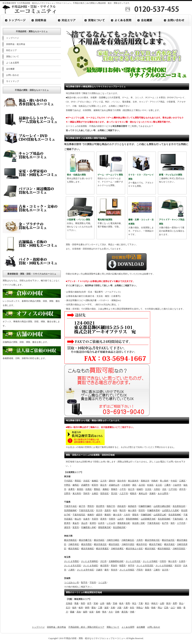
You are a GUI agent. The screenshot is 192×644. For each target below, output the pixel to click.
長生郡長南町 (164, 519)
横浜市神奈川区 (152, 540)
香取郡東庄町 (104, 527)
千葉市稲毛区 (79, 515)
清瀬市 (152, 493)
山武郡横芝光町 (148, 519)
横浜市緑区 (99, 540)
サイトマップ (13, 81)
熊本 (104, 612)
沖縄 (132, 612)
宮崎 (117, 612)
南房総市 (132, 506)
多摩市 (71, 489)
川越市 (99, 570)
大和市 (140, 540)
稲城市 (140, 489)
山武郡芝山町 (160, 515)
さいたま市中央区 (85, 570)
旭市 (173, 523)
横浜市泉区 (169, 544)
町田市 (95, 485)
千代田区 (68, 481)
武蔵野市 (85, 485)
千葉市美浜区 (154, 523)
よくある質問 (13, 63)
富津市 (93, 523)
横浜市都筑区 (164, 549)
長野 (175, 603)
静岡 (87, 608)
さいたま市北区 (133, 561)
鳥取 (147, 608)
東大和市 (77, 493)
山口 (173, 608)
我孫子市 (111, 506)
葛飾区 (106, 489)
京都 (113, 608)
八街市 (127, 515)
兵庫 (126, 608)
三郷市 (157, 570)
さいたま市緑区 (91, 566)
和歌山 (140, 608)
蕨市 (107, 570)
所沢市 (178, 566)
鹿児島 (125, 612)
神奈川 (154, 603)
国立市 (103, 485)
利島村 (155, 481)
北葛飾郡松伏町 (116, 561)
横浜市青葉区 (102, 549)
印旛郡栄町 (146, 515)
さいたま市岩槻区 (164, 566)
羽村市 (86, 493)
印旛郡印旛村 (145, 506)
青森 (76, 603)
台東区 (95, 493)
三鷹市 (167, 485)
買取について (13, 57)
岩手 (89, 603)
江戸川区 (173, 489)
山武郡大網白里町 (162, 506)
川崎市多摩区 (117, 549)
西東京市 (145, 481)
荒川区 (114, 493)
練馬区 (76, 485)
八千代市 (181, 523)
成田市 (99, 515)
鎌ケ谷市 (117, 515)
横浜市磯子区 (85, 540)
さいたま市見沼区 (145, 566)
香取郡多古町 (124, 523)
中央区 (174, 481)
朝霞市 (122, 566)
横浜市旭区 (150, 549)
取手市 (84, 583)
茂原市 (108, 510)
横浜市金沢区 (168, 540)
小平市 (123, 489)
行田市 (163, 561)
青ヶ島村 (164, 481)
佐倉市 (86, 519)
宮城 (96, 603)
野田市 (91, 506)
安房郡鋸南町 (70, 510)
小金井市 (177, 485)
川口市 (103, 561)
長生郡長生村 (179, 506)
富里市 (76, 527)
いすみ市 (111, 523)
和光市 (114, 570)
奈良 (132, 608)
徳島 (179, 608)
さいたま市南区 (150, 561)
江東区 (182, 481)
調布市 (112, 481)
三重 (100, 608)
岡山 (160, 608)
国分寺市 (122, 481)
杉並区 (150, 485)
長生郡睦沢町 (119, 527)
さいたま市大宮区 (73, 566)
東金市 (76, 523)
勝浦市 (108, 515)
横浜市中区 (142, 544)
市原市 (95, 519)
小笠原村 (126, 485)
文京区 (148, 489)
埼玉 (134, 603)
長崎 (98, 612)
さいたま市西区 (71, 561)
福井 (74, 608)
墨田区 (78, 481)
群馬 (128, 603)
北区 (164, 489)
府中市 (182, 489)
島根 (153, 608)
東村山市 (143, 493)
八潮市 (71, 570)
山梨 (162, 603)
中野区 (67, 485)
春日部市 (104, 566)
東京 (147, 603)
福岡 (85, 612)
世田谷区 (104, 493)
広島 (166, 608)
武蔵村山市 (114, 485)
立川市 (103, 481)
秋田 (83, 603)
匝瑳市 (142, 510)
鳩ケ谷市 (172, 561)
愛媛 (72, 612)
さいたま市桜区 (127, 570)
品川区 (142, 485)
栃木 (121, 603)
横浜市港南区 (88, 549)
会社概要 (10, 69)
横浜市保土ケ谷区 (134, 549)
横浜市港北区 (100, 544)
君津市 (103, 519)
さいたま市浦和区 (89, 561)
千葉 (141, 603)
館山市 (78, 519)
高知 (79, 612)
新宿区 (80, 489)
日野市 (67, 493)
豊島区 (97, 489)
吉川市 (165, 570)
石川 (68, 608)
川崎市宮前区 (179, 549)
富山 (181, 603)
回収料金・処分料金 (16, 44)
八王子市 (124, 493)
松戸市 (165, 523)
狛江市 (131, 489)
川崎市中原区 (128, 544)
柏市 (115, 510)
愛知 (94, 608)
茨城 (115, 603)
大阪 (119, 608)
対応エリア (11, 50)
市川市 (99, 510)
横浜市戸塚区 (155, 544)
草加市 (114, 566)
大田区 (157, 489)
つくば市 (102, 583)
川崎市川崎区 (113, 540)
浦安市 (67, 527)
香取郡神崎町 (132, 519)
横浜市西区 (86, 544)
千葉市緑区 (178, 519)
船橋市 (91, 515)
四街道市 (122, 506)
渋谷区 (86, 481)
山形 (102, 603)
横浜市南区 (74, 549)
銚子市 (82, 506)
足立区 (159, 485)
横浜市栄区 (114, 544)
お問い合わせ (13, 75)
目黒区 (89, 489)
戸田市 (140, 570)
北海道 (69, 603)
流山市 (84, 523)
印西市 (112, 519)
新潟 (168, 603)
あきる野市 (163, 493)
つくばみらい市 (71, 583)
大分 (111, 612)
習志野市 (100, 506)
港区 (134, 485)
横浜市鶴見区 (70, 540)
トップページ (13, 38)
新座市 (148, 570)
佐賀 (91, 612)
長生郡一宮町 (139, 523)
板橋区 (95, 481)
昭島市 (133, 493)
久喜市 (182, 561)
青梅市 (114, 489)
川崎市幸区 (74, 544)
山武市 (121, 519)
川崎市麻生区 (128, 540)
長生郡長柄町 (175, 515)
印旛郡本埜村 (154, 510)
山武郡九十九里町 (170, 510)
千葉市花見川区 (86, 510)
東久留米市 (133, 481)
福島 (109, 603)
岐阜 (81, 608)
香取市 (135, 515)
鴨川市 (123, 510)
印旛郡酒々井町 (89, 527)
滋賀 (106, 608)
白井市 (101, 523)
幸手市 (131, 566)
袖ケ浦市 (132, 510)
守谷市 (93, 583)
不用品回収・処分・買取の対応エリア (86, 627)
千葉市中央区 (70, 506)
